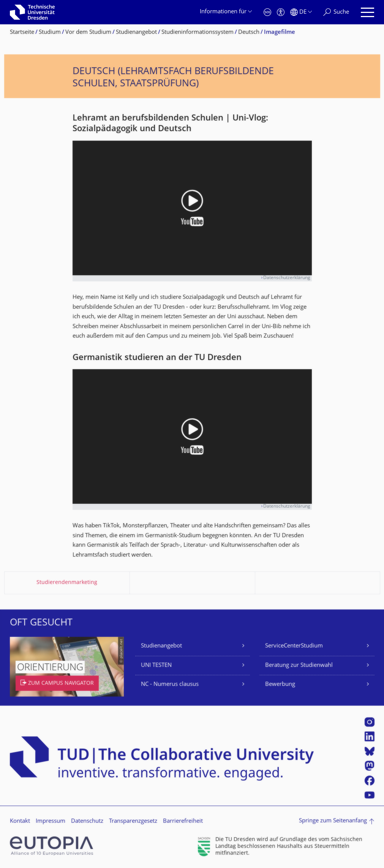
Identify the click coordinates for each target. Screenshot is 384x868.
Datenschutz (87, 821)
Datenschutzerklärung (287, 278)
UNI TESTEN (156, 666)
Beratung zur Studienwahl (299, 666)
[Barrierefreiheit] (281, 12)
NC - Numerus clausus (170, 685)
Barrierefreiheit (183, 821)
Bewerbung (280, 685)
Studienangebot (161, 646)
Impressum (51, 821)
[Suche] (336, 12)
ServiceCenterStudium (294, 646)
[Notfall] (267, 12)
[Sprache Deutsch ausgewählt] (301, 12)
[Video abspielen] (192, 208)
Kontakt (20, 821)
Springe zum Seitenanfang (333, 821)
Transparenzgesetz (133, 821)
